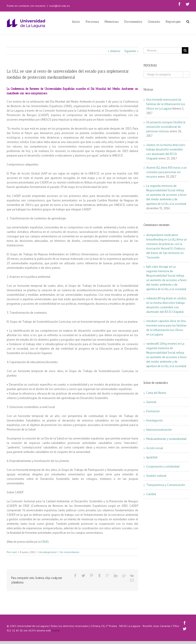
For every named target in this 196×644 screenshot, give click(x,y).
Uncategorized (47, 552)
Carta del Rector (156, 393)
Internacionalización (159, 430)
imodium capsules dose (161, 321)
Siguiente (130, 51)
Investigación (155, 420)
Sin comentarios (69, 552)
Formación (153, 411)
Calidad (151, 494)
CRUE (44, 542)
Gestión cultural (156, 476)
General (151, 402)
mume (56, 630)
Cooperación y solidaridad (163, 466)
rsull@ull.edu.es (59, 6)
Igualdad (152, 457)
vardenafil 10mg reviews (162, 344)
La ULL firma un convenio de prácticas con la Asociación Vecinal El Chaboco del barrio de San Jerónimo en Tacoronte (167, 248)
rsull (14, 552)
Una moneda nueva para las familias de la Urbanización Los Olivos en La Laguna (166, 104)
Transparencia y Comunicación (166, 485)
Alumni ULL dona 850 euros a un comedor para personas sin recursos (166, 172)
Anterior (115, 51)
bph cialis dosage (157, 267)
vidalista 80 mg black (159, 298)
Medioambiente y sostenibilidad (166, 439)
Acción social (155, 448)
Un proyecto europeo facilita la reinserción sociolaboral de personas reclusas (166, 127)
